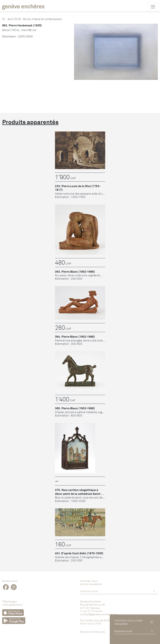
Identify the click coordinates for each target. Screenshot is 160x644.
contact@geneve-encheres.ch (98, 614)
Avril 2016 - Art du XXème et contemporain (32, 19)
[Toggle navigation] (153, 7)
